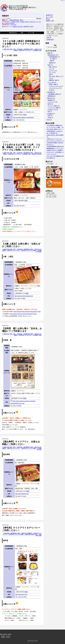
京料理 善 (7, 340)
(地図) (26, 592)
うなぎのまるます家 (11, 159)
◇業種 (5, 49)
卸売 (49, 112)
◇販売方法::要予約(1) (10, 23)
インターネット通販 (53, 108)
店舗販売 (30, 533)
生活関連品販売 (53, 57)
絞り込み (39, 18)
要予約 (39, 154)
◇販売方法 (37, 49)
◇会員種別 (35, 50)
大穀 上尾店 (8, 257)
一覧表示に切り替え (17, 27)
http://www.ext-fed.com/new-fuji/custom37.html (27, 312)
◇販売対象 (19, 49)
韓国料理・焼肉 (53, 80)
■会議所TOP (49, 15)
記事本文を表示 (28, 27)
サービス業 (31, 33)
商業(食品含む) (13, 33)
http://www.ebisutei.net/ (22, 494)
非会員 (39, 252)
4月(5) (12, 25)
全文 (55, 47)
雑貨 (51, 61)
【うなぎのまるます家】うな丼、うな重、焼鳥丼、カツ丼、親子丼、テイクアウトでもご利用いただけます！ (21, 147)
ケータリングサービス (55, 86)
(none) (48, 120)
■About (48, 19)
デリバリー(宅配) (32, 250)
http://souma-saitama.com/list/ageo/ (24, 117)
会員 (40, 50)
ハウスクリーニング (54, 88)
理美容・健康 (52, 84)
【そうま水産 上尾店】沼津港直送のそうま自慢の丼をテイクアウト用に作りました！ (21, 44)
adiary (29, 641)
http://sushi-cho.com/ (21, 594)
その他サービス (52, 110)
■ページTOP (49, 17)
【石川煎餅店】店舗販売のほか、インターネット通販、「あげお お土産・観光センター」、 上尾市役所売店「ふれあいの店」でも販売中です (55, 129)
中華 (50, 74)
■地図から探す (50, 21)
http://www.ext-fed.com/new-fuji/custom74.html (23, 314)
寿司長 (6, 541)
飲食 (22, 33)
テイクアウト (28, 50)
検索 (55, 45)
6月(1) (15, 25)
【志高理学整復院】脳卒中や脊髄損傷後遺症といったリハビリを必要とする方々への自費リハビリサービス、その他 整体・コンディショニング (55, 150)
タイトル (50, 47)
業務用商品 (51, 96)
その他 (51, 90)
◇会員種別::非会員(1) (24, 22)
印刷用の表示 (50, 40)
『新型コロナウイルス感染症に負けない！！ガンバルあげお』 (18, 8)
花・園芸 (52, 59)
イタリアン (52, 71)
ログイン (63, 1)
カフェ (51, 69)
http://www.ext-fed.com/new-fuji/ (24, 296)
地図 (25, 115)
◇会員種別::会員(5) (15, 22)
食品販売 (51, 63)
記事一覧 (49, 38)
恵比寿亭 (6, 454)
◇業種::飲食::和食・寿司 (16, 20)
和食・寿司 (13, 49)
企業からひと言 (9, 127)
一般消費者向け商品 (28, 49)
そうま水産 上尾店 (10, 55)
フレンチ (51, 73)
